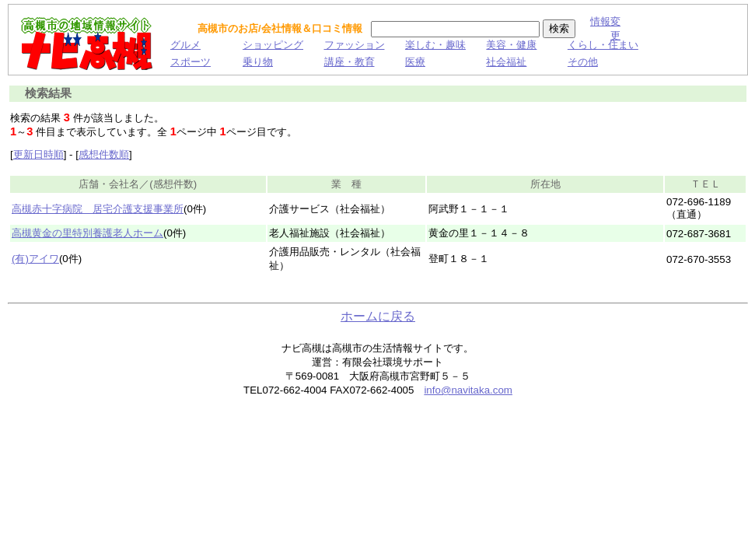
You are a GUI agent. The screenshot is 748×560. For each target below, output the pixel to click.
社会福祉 (506, 62)
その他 (583, 62)
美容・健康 (511, 45)
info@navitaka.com (468, 390)
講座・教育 (350, 62)
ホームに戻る (378, 316)
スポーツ (190, 62)
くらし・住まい (603, 45)
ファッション (355, 45)
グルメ (185, 45)
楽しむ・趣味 (435, 45)
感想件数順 (104, 154)
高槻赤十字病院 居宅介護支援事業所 (98, 209)
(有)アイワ (35, 259)
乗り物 (258, 62)
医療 (415, 62)
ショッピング (273, 45)
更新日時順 (38, 154)
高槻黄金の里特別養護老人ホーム (87, 233)
